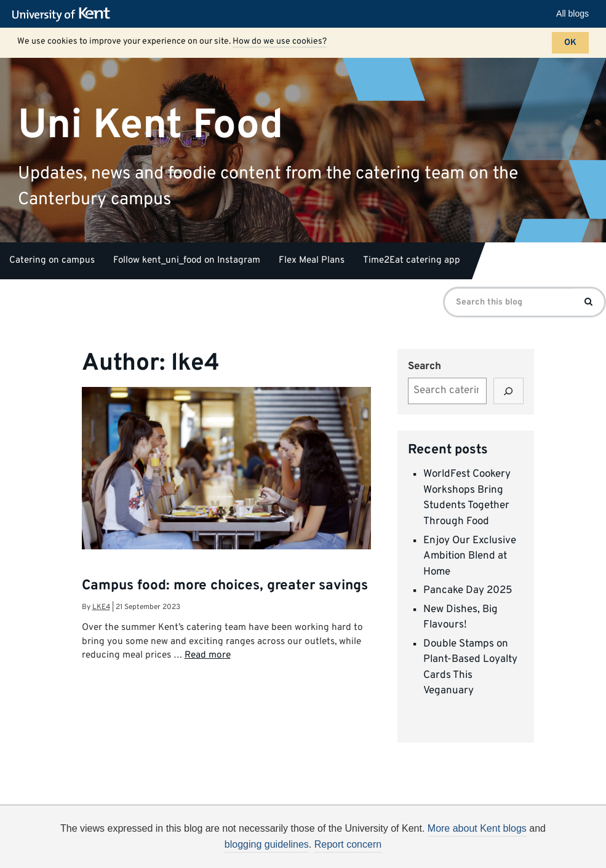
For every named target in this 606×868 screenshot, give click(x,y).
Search (425, 367)
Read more (208, 655)
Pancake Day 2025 (468, 591)
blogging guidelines (267, 844)
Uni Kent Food (150, 125)
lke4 (101, 607)
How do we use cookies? (280, 42)
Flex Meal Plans (312, 261)
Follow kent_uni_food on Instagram (187, 261)
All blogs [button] (572, 14)
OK (570, 43)
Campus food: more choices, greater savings (225, 586)
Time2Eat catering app (412, 261)
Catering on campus (52, 261)
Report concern (348, 844)
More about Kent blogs (477, 828)
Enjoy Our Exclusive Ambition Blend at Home (470, 556)
